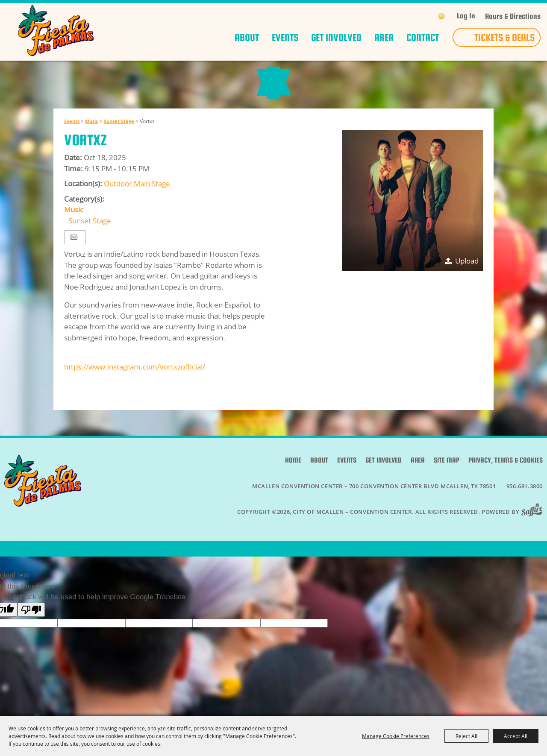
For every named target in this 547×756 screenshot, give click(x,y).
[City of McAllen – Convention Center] (56, 30)
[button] (412, 217)
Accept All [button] (516, 736)
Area (384, 37)
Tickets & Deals (504, 37)
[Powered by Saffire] (534, 528)
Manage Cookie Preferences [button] (396, 736)
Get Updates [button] (406, 16)
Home (293, 477)
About (247, 37)
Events (285, 37)
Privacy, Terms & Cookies (506, 477)
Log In (466, 16)
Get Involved (336, 37)
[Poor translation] (31, 626)
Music (92, 138)
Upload (467, 277)
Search (425, 16)
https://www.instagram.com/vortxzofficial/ (135, 383)
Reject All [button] (466, 736)
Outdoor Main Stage (137, 200)
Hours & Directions (513, 16)
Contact (423, 37)
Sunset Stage (119, 138)
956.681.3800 (525, 503)
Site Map (447, 477)
